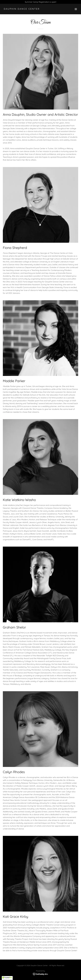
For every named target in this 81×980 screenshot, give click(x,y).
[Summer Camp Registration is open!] (40, 2)
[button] (76, 9)
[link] (29, 9)
